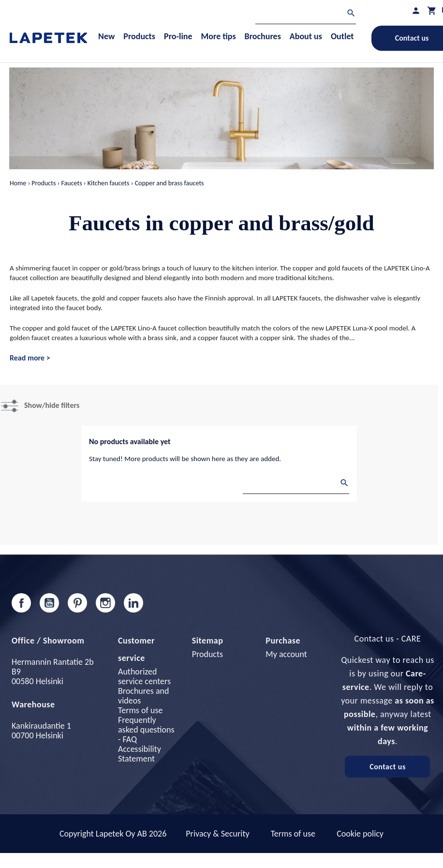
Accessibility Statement (140, 754)
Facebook (21, 603)
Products (207, 654)
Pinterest (77, 603)
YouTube (49, 603)
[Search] (306, 14)
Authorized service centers (144, 676)
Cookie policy (360, 834)
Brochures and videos (143, 696)
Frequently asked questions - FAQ (146, 730)
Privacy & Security (217, 834)
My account (286, 654)
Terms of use (140, 710)
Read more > (30, 358)
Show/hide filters (52, 405)
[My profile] (416, 10)
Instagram (105, 603)
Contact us (388, 767)
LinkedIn (133, 603)
